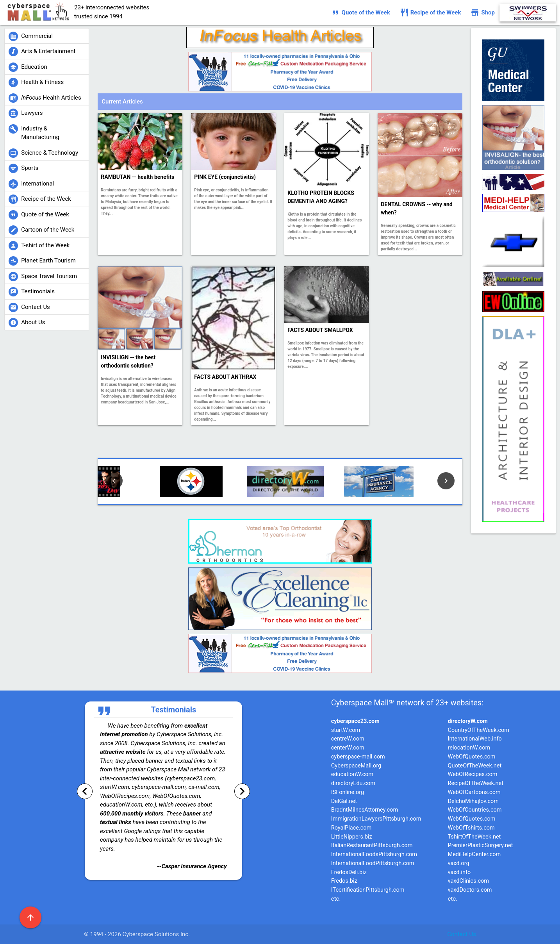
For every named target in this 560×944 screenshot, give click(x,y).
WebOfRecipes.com (473, 774)
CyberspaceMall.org (356, 766)
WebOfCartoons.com (474, 792)
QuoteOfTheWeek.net (475, 766)
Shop (482, 12)
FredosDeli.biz (349, 872)
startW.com (346, 730)
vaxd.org (459, 863)
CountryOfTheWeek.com (479, 730)
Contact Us (462, 934)
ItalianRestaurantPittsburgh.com (372, 845)
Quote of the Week (360, 12)
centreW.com (348, 739)
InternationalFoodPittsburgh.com (373, 863)
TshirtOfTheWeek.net (474, 837)
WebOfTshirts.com (471, 828)
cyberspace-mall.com (358, 757)
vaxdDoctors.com (470, 890)
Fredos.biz (344, 881)
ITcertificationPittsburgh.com (368, 890)
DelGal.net (344, 801)
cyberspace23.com (355, 721)
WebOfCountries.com (475, 810)
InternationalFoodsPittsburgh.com (374, 854)
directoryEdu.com (353, 783)
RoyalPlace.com (351, 828)
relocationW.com (469, 748)
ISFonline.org (348, 792)
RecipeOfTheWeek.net (476, 783)
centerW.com (348, 748)
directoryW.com (468, 721)
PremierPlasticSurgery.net (481, 845)
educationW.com (352, 774)
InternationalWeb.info (475, 739)
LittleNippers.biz (352, 837)
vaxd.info (459, 872)
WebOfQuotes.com (472, 757)
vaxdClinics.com (469, 881)
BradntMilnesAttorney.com (365, 810)
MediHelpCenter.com (474, 854)
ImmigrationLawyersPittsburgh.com (376, 819)
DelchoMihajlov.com (473, 801)
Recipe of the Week (430, 12)
